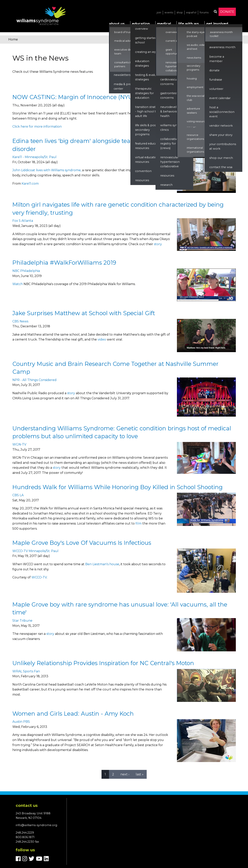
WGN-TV (19, 444)
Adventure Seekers (193, 111)
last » (140, 774)
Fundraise (216, 80)
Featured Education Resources (149, 146)
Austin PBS (21, 722)
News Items (194, 58)
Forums (204, 12)
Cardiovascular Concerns (170, 82)
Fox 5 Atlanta (23, 221)
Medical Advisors (125, 41)
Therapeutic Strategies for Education (144, 93)
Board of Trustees (125, 32)
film (139, 523)
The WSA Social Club (196, 98)
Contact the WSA (221, 167)
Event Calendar (220, 98)
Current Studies (175, 41)
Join (159, 12)
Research (166, 185)
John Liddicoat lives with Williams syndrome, (47, 170)
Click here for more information (37, 127)
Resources (142, 180)
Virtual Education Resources (147, 160)
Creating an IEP (146, 52)
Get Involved (217, 24)
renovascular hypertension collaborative (170, 162)
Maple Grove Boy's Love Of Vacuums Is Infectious (82, 543)
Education (141, 24)
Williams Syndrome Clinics (174, 127)
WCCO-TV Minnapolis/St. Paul (35, 551)
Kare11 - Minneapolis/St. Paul (34, 157)
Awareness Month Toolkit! (221, 34)
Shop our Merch (221, 158)
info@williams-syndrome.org (36, 825)
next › (125, 774)
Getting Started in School (147, 40)
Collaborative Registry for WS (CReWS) (170, 144)
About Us (117, 24)
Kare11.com (30, 184)
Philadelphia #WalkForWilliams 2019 (64, 263)
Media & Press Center (124, 86)
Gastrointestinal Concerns (171, 95)
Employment (195, 87)
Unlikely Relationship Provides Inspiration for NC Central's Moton (103, 663)
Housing (192, 79)
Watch (18, 284)
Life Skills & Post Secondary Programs (146, 130)
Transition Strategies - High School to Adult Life (149, 111)
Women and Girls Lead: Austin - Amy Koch (73, 714)
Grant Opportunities (174, 52)
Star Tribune (22, 621)
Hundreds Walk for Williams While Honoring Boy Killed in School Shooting (118, 487)
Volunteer (216, 89)
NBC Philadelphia (26, 271)
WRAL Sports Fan (26, 671)
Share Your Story (221, 135)
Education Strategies (142, 63)
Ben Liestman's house (102, 564)
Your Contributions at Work (223, 146)
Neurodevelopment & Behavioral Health (174, 111)
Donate (227, 12)
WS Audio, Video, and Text (197, 47)
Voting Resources (197, 121)
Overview (142, 29)
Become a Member (217, 59)
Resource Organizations (195, 137)
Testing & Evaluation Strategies (149, 77)
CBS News (20, 321)
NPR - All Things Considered (34, 380)
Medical (164, 24)
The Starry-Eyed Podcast (197, 34)
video (102, 339)
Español (191, 12)
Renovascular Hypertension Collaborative (174, 66)
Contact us (27, 805)
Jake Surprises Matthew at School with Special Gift (84, 313)
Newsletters (122, 75)
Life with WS (189, 24)
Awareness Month (222, 47)
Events (169, 12)
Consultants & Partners (123, 64)
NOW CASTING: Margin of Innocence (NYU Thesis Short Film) (99, 97)
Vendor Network (221, 126)
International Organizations (195, 150)
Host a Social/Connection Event (222, 112)
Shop (180, 12)
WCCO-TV (39, 577)
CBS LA (18, 495)
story (71, 393)
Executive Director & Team (127, 52)
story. (158, 244)
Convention (143, 171)
